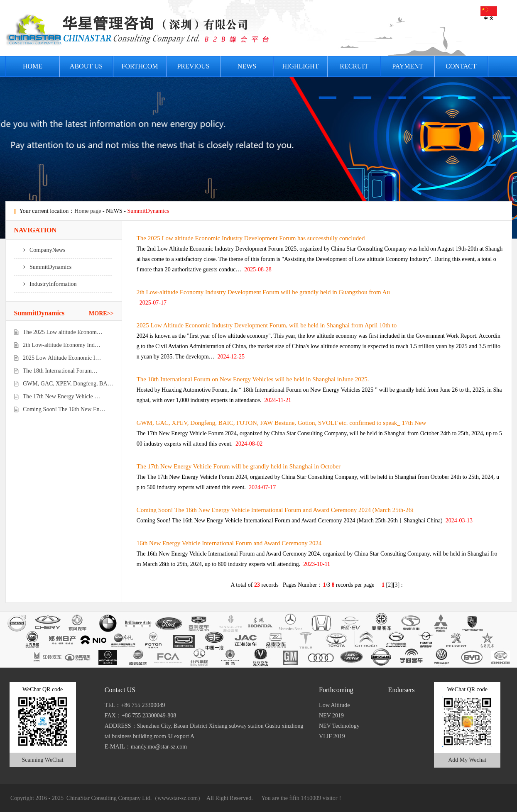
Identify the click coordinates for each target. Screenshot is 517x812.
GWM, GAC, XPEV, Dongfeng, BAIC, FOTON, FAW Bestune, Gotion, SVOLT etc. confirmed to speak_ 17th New (282, 423)
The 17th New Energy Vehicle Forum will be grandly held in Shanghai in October (239, 466)
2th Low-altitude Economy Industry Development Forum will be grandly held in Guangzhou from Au (263, 292)
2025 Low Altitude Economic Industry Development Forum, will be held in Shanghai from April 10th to (267, 325)
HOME (33, 66)
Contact (461, 66)
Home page (88, 211)
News (247, 66)
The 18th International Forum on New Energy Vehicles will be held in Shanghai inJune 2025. (253, 379)
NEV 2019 (331, 716)
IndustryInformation (45, 284)
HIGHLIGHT (301, 66)
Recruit (354, 66)
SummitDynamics (43, 267)
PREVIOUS (193, 66)
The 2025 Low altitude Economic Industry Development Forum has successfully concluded (251, 238)
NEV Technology (339, 726)
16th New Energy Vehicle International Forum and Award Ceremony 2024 (229, 543)
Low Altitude (334, 705)
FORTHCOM (140, 66)
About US (86, 66)
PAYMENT (407, 66)
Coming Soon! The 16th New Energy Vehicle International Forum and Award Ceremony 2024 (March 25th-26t (275, 510)
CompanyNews (40, 250)
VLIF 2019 (332, 736)
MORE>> (101, 313)
